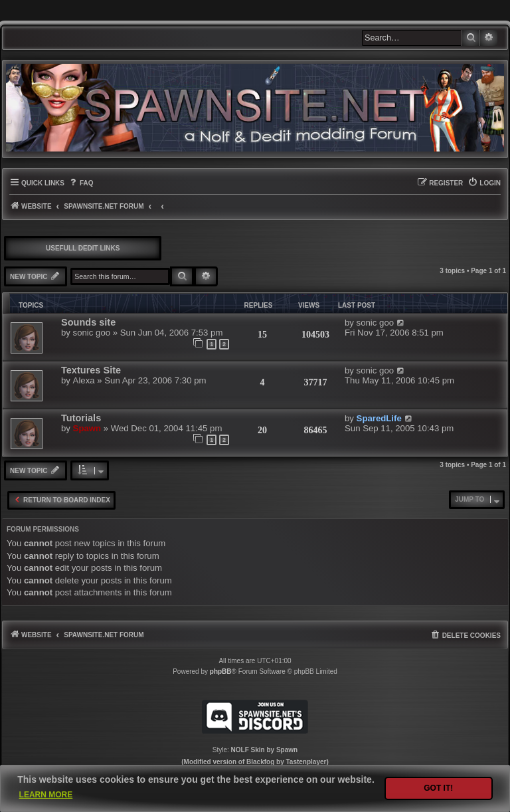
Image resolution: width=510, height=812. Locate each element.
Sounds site (88, 322)
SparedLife (379, 418)
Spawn (87, 428)
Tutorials (81, 418)
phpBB (221, 671)
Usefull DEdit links (83, 248)
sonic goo (92, 333)
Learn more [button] (46, 795)
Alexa (84, 380)
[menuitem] (81, 183)
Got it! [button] (438, 788)
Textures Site (91, 370)
